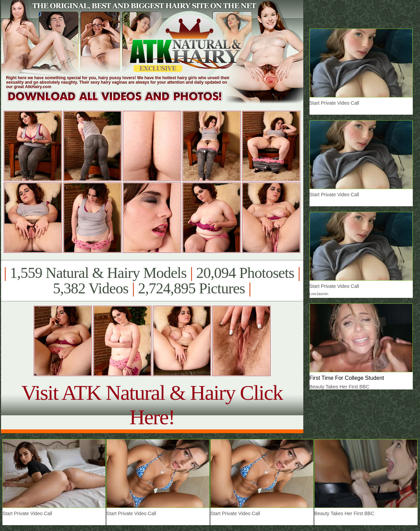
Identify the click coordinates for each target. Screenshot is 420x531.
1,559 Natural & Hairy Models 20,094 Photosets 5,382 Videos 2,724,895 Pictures (152, 281)
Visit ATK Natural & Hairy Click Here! (152, 405)
